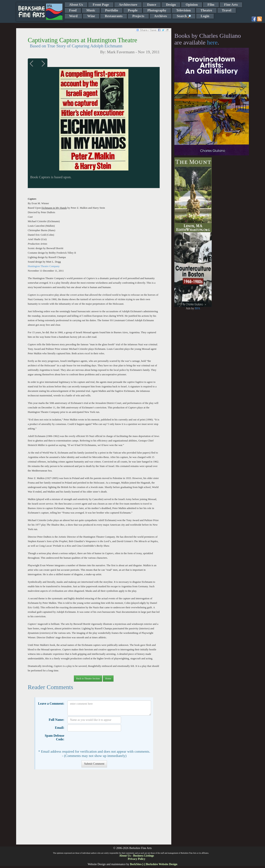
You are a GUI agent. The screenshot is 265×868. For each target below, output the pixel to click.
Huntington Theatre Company (44, 266)
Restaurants (114, 16)
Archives (161, 16)
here (212, 42)
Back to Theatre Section (88, 679)
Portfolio (112, 10)
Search (184, 16)
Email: (60, 728)
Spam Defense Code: (55, 737)
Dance (152, 5)
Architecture (128, 5)
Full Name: (57, 720)
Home (108, 679)
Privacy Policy (137, 859)
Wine (91, 16)
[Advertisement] (94, 809)
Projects (138, 16)
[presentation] (98, 740)
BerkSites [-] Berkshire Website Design (154, 864)
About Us (76, 5)
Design (171, 5)
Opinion (192, 5)
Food (73, 10)
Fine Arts (231, 5)
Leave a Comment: (51, 704)
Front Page (101, 5)
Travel (227, 10)
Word (73, 16)
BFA (197, 308)
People (133, 10)
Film (211, 5)
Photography (157, 10)
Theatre (206, 10)
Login (205, 16)
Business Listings (144, 856)
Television (183, 10)
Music (91, 10)
